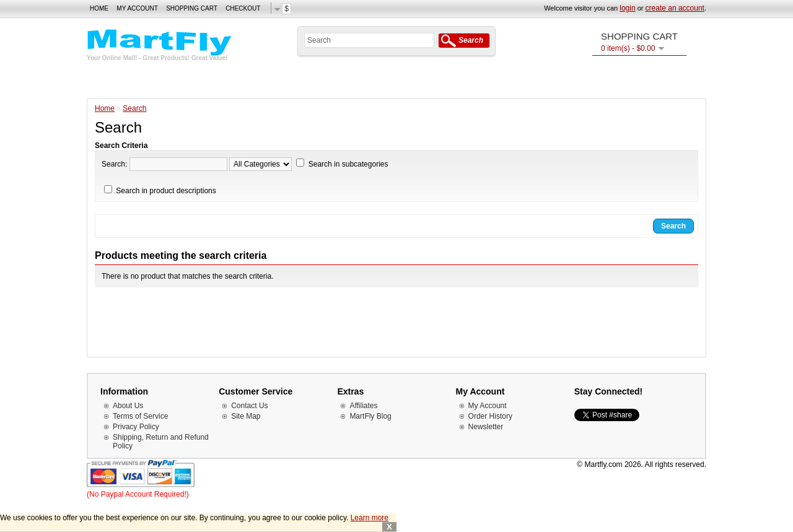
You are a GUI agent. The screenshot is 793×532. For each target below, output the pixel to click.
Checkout (243, 8)
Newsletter (486, 427)
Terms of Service (140, 416)
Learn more (370, 518)
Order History (490, 416)
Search (134, 108)
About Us (128, 406)
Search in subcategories (348, 164)
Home (99, 8)
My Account (137, 8)
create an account (675, 8)
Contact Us (249, 406)
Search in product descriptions (166, 191)
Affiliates (363, 406)
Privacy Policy (136, 427)
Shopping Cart (192, 8)
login (627, 8)
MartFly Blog (370, 416)
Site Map (246, 416)
